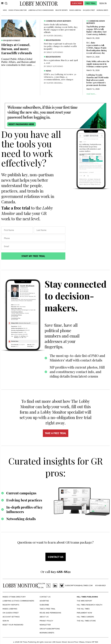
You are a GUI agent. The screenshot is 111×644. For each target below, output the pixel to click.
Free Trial (91, 3)
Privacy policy (46, 621)
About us (44, 617)
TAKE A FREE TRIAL (56, 433)
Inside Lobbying (75, 10)
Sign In (103, 3)
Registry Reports (62, 10)
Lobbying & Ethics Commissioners (41, 10)
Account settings (11, 617)
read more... (91, 94)
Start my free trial (33, 256)
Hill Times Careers (85, 617)
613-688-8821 (100, 585)
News (5, 10)
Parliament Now (84, 613)
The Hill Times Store (86, 621)
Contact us (56, 557)
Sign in (6, 621)
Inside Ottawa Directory (18, 10)
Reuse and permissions (50, 613)
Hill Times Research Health (90, 605)
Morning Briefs (102, 10)
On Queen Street (89, 10)
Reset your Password (13, 625)
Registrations (53, 40)
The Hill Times (83, 609)
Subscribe (77, 3)
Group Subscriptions (50, 629)
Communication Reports (58, 21)
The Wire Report (84, 601)
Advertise (44, 601)
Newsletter (45, 625)
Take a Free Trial (47, 609)
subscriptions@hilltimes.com (79, 585)
